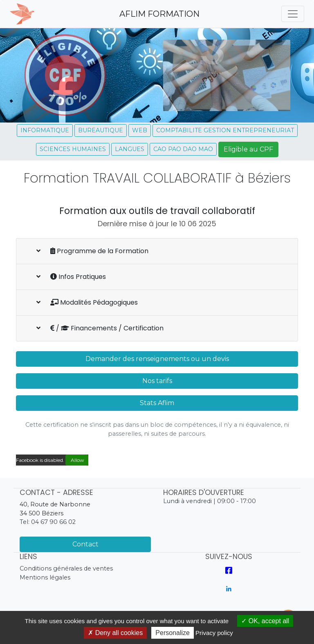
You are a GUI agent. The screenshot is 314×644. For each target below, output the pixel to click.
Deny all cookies (115, 633)
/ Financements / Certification (100, 328)
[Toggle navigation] (293, 14)
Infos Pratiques (71, 277)
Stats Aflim (157, 403)
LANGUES (130, 149)
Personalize (173, 633)
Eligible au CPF (248, 149)
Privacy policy (214, 633)
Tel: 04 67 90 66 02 (48, 522)
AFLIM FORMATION (159, 14)
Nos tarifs (157, 381)
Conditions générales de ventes (66, 568)
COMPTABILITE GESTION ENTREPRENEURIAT (225, 130)
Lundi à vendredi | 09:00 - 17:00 (210, 501)
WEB (140, 130)
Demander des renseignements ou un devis (157, 359)
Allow (77, 460)
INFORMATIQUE (45, 130)
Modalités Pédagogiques (87, 302)
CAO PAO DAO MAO (183, 149)
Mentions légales (45, 577)
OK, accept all (265, 621)
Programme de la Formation (92, 251)
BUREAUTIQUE (101, 130)
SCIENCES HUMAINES (73, 149)
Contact (85, 544)
